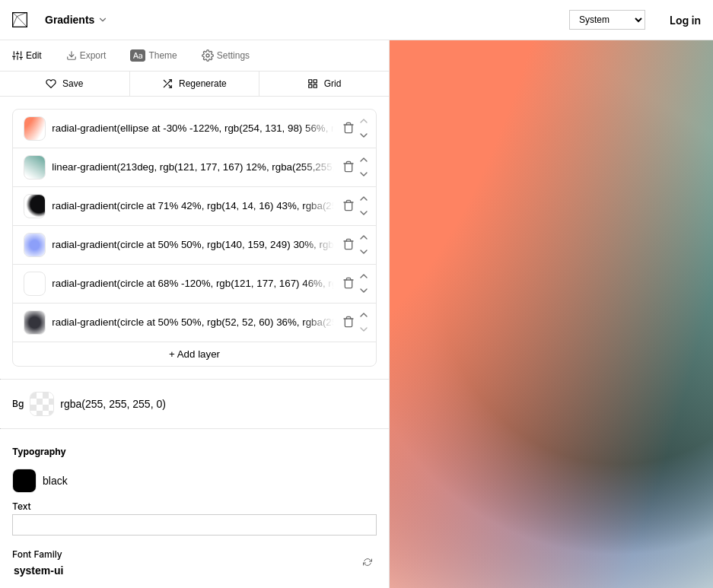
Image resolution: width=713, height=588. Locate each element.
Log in (685, 20)
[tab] (27, 56)
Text (22, 507)
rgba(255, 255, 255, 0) (98, 404)
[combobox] (185, 571)
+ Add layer (194, 354)
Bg (18, 404)
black (40, 481)
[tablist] (194, 56)
